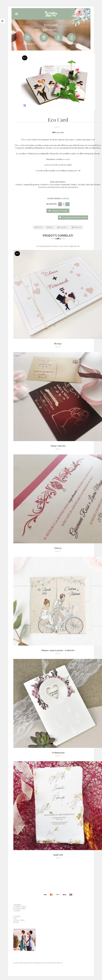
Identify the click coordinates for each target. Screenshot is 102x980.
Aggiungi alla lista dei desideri (74, 217)
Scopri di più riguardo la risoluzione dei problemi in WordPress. (38, 963)
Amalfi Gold (58, 855)
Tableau (58, 44)
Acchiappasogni (58, 753)
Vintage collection (58, 446)
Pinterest (76, 227)
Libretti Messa (73, 44)
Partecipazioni (49, 30)
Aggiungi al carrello (59, 211)
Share (50, 227)
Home (37, 30)
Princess (58, 548)
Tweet (38, 227)
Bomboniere (45, 44)
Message (58, 344)
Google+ (62, 227)
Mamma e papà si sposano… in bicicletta (58, 650)
